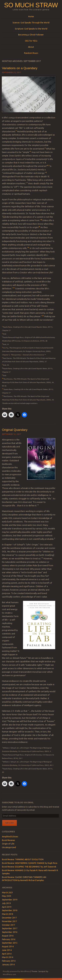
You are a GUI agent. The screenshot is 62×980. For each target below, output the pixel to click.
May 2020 (7, 896)
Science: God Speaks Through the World (31, 23)
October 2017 (9, 925)
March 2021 (8, 893)
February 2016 (9, 939)
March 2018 (8, 914)
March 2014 (8, 957)
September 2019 (10, 900)
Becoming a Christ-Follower (31, 35)
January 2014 (8, 965)
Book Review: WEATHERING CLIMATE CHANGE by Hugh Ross (30, 863)
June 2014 (7, 950)
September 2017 (10, 928)
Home (31, 16)
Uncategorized (9, 847)
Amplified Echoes (10, 837)
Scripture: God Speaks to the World (31, 29)
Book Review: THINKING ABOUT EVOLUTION (23, 859)
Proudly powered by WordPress (16, 971)
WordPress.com (9, 974)
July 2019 (6, 903)
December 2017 (9, 918)
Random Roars (31, 53)
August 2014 (8, 946)
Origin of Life (8, 844)
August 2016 (8, 936)
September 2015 (10, 943)
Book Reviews (8, 840)
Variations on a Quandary (20, 68)
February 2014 (9, 961)
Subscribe (10, 823)
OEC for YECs (31, 41)
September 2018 (10, 910)
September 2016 (10, 932)
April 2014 (7, 954)
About (31, 47)
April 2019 (7, 907)
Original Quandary (15, 430)
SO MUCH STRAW (31, 5)
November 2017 (10, 921)
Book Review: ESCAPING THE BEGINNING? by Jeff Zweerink (29, 867)
